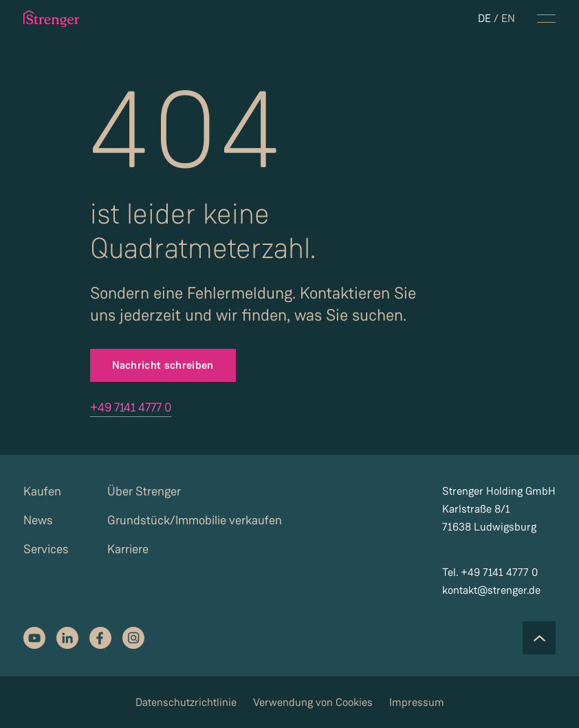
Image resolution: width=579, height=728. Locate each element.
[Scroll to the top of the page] (539, 638)
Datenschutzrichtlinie (186, 702)
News (38, 520)
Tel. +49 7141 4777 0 (490, 572)
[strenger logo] (57, 19)
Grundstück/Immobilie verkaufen (195, 520)
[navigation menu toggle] (546, 19)
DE (484, 18)
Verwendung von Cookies (313, 702)
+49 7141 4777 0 (131, 407)
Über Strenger (144, 491)
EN (508, 18)
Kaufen (42, 491)
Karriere (128, 549)
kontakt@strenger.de (491, 590)
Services (46, 549)
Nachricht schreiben (163, 365)
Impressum (417, 702)
